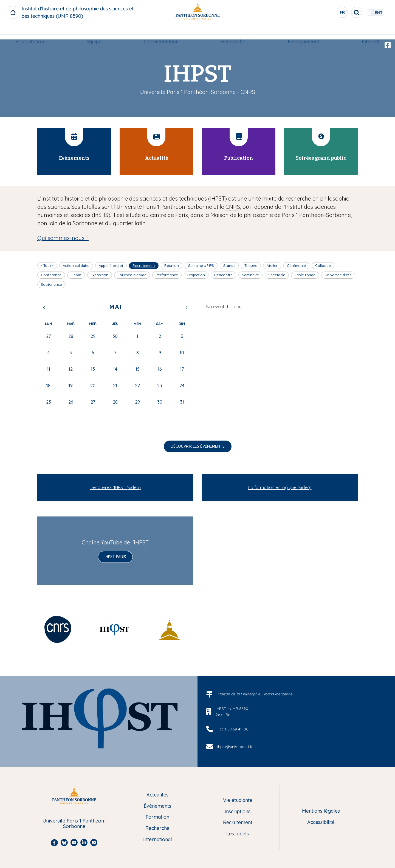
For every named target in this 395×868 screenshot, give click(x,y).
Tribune (251, 265)
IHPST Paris (115, 557)
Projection (196, 275)
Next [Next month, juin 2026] (186, 307)
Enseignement (302, 32)
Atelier (272, 265)
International (158, 840)
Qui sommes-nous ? (63, 238)
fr (328, 13)
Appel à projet (111, 265)
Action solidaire (76, 265)
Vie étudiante (238, 800)
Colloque (323, 265)
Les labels (238, 834)
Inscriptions (238, 812)
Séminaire (250, 275)
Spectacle (277, 275)
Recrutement (144, 265)
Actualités (157, 795)
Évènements (157, 806)
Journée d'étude (132, 275)
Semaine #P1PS (201, 265)
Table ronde (305, 275)
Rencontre (223, 275)
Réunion (172, 265)
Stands (229, 265)
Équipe (95, 32)
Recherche (233, 32)
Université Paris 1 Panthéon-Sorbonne (74, 824)
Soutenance (51, 284)
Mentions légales (321, 811)
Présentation (32, 32)
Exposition (100, 275)
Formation (157, 817)
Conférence (51, 275)
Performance (167, 275)
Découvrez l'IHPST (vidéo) (115, 487)
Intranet (368, 32)
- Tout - (47, 265)
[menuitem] (32, 32)
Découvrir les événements (198, 446)
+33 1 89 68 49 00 (233, 729)
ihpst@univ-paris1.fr (235, 747)
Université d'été (338, 275)
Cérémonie (296, 265)
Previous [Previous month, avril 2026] (44, 307)
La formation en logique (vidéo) (280, 487)
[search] (342, 12)
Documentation (162, 32)
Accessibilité (321, 822)
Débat (76, 275)
